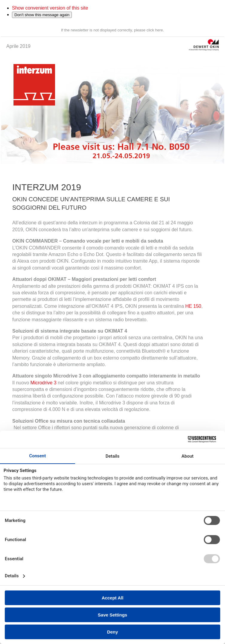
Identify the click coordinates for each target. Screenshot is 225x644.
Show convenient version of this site (50, 8)
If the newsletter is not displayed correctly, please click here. (113, 30)
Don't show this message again (42, 15)
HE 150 (193, 306)
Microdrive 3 (43, 383)
